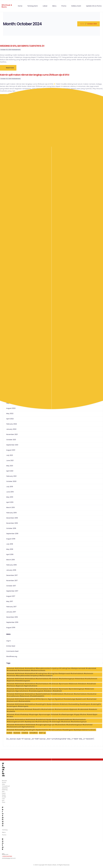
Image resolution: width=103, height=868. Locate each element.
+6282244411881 (7, 856)
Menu (4, 832)
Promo (4, 835)
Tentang (5, 830)
